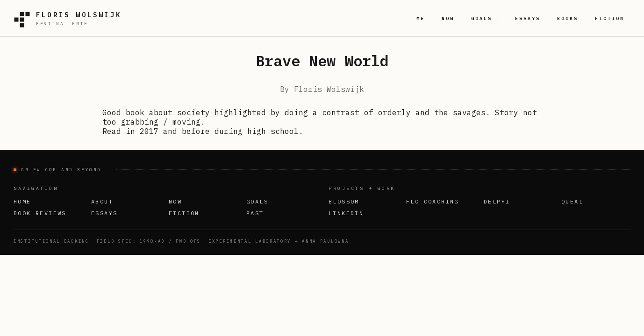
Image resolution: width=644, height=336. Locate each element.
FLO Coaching (433, 201)
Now (175, 201)
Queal (572, 201)
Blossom (344, 201)
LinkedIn (346, 213)
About (102, 201)
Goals (257, 201)
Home (22, 201)
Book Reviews (40, 213)
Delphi (497, 201)
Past (255, 213)
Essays (104, 213)
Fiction (184, 213)
